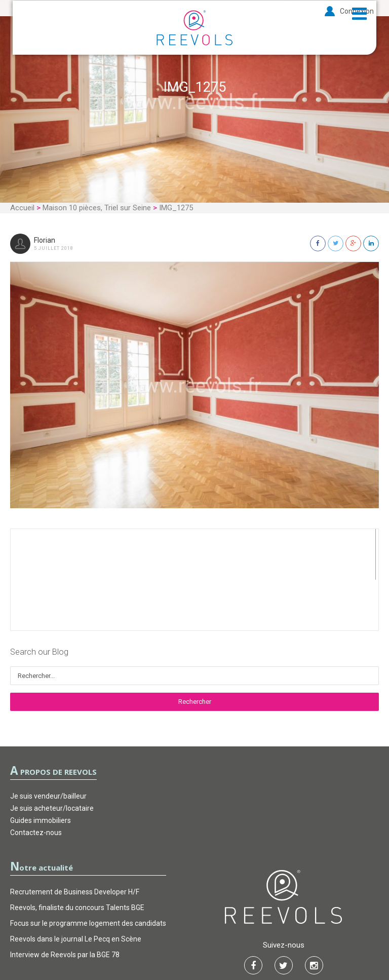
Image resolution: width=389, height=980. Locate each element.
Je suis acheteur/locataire (52, 758)
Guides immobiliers (41, 770)
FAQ (246, 942)
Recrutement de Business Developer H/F (75, 841)
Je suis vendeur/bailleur (48, 745)
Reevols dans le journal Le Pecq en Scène (76, 888)
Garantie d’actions (195, 942)
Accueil (22, 208)
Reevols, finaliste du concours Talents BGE (77, 857)
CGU (144, 942)
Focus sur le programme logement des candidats (88, 873)
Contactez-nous (36, 782)
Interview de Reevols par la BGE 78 (65, 904)
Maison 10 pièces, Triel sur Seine (97, 208)
